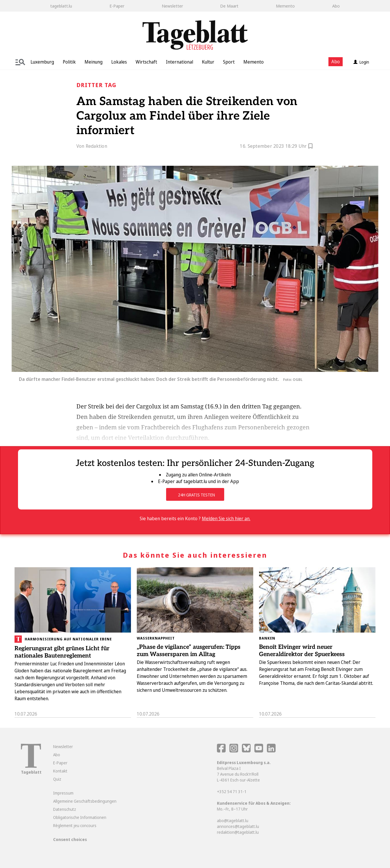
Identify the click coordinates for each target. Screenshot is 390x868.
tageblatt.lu (61, 6)
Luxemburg (42, 62)
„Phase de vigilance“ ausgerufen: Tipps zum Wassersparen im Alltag (189, 651)
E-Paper (117, 6)
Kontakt (60, 771)
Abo (336, 6)
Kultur (208, 62)
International (179, 62)
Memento (285, 6)
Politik (69, 62)
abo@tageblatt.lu (233, 821)
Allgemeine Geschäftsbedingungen (85, 801)
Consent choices (70, 839)
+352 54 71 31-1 (232, 792)
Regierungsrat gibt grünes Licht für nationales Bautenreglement (62, 652)
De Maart (229, 6)
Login (361, 62)
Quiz (57, 779)
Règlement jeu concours (75, 825)
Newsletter (172, 6)
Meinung (94, 62)
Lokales (119, 62)
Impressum (63, 793)
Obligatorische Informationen (80, 817)
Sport (229, 62)
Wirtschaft (146, 62)
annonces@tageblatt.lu (238, 826)
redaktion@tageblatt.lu (238, 832)
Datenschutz (65, 809)
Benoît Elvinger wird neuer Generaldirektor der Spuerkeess (302, 651)
